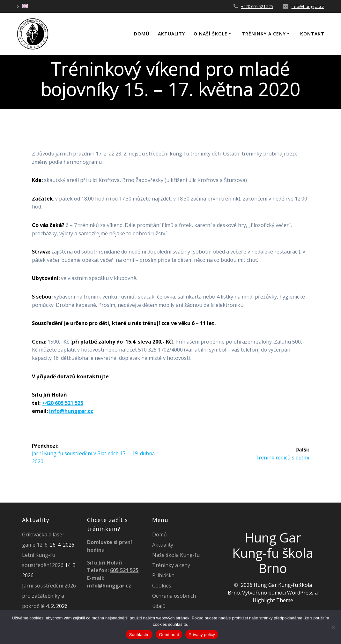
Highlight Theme (273, 600)
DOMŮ (142, 34)
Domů (159, 534)
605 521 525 (124, 570)
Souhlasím (139, 635)
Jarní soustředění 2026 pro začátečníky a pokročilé (49, 596)
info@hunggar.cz (308, 6)
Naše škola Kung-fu (176, 555)
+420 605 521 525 (257, 6)
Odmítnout (169, 635)
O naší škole (211, 34)
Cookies (162, 586)
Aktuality (171, 34)
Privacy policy (202, 635)
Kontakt (312, 34)
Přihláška (163, 575)
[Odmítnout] (333, 627)
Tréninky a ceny (264, 34)
